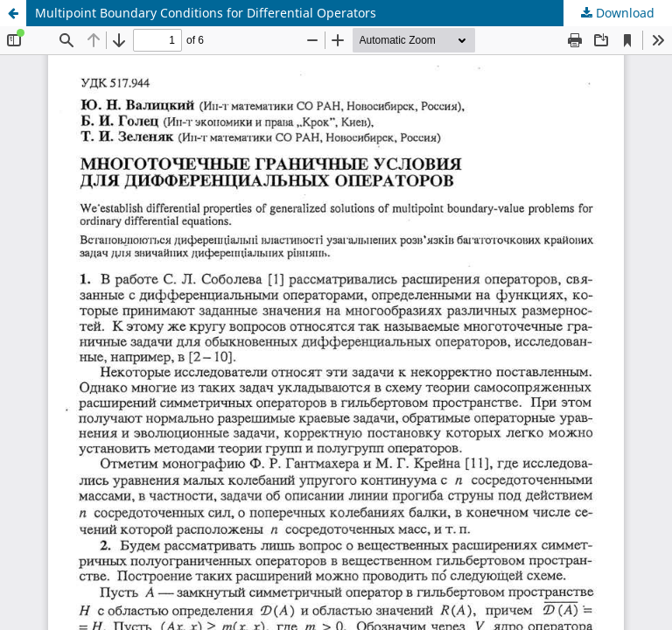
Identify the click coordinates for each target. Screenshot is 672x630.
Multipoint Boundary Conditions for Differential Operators (206, 13)
